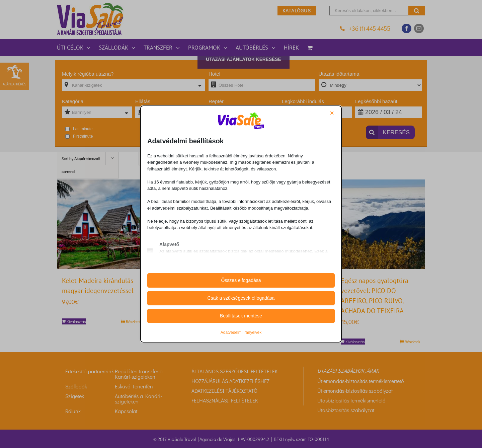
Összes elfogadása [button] (241, 280)
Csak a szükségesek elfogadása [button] (241, 298)
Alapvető (169, 244)
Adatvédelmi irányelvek (241, 332)
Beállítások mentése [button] (241, 316)
